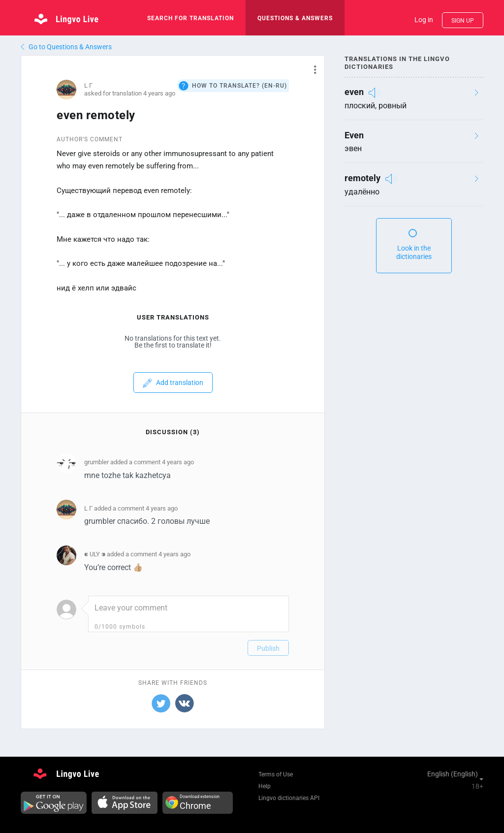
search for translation (190, 18)
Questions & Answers (295, 18)
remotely (362, 178)
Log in (424, 20)
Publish (268, 648)
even (354, 92)
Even (354, 135)
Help (265, 786)
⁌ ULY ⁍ (95, 554)
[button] (311, 69)
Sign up (463, 21)
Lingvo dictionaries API (289, 798)
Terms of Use (276, 774)
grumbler (96, 462)
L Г (88, 85)
